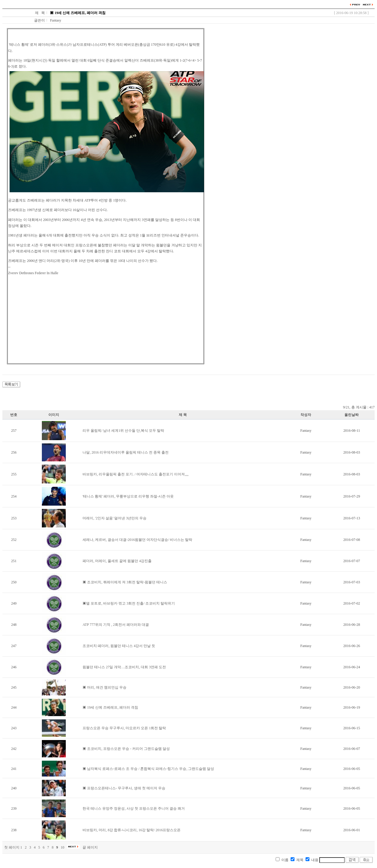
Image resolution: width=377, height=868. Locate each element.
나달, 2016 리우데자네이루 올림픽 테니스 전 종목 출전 (126, 452)
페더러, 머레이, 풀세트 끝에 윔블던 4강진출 (117, 561)
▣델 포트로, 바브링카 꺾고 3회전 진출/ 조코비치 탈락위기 (129, 603)
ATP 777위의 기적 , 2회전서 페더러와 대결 (116, 625)
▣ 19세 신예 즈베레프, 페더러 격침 (110, 707)
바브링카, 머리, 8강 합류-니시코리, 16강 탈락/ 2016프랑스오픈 (132, 830)
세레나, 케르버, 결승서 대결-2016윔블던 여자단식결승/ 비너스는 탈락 (137, 540)
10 (62, 847)
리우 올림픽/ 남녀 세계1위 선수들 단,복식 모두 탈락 (123, 431)
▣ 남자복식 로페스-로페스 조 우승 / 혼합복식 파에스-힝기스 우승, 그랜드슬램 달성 (148, 769)
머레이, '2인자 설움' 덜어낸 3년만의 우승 (115, 518)
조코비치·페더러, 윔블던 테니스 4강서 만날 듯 (119, 646)
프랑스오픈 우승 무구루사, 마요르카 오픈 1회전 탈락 (124, 728)
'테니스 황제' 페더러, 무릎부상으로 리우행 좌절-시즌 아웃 (128, 496)
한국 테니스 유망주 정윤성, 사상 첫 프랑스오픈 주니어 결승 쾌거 (134, 808)
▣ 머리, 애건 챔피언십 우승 (104, 687)
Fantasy (55, 20)
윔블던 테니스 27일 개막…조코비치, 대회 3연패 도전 (124, 667)
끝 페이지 (90, 847)
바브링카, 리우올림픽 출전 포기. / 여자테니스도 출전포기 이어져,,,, (135, 474)
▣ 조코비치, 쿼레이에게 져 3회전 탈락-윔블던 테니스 (125, 582)
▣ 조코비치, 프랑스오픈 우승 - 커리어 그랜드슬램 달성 (126, 749)
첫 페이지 (12, 847)
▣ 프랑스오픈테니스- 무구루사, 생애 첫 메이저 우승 (124, 788)
